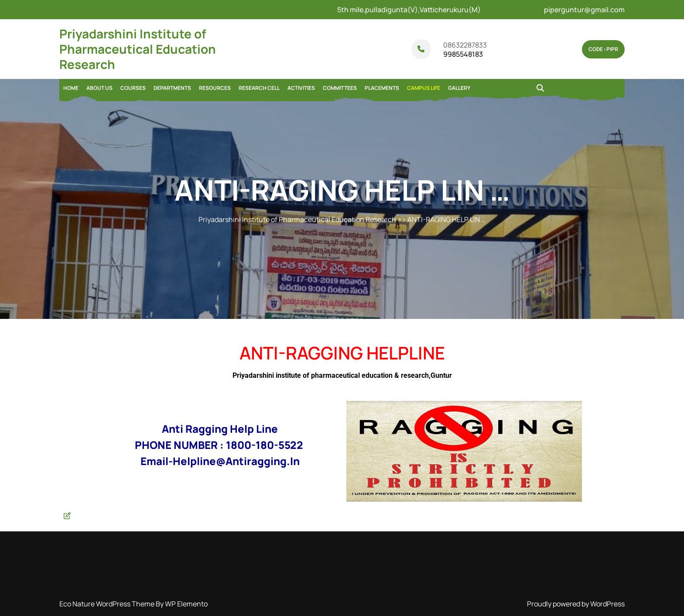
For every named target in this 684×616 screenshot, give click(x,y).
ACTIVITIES (301, 88)
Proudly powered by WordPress (576, 604)
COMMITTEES (340, 88)
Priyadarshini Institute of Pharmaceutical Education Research (138, 49)
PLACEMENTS (382, 88)
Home (71, 88)
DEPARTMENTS (172, 88)
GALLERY (459, 88)
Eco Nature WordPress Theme (108, 604)
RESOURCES (215, 88)
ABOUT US (99, 88)
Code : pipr (603, 49)
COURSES (133, 88)
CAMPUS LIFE (424, 88)
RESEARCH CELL (259, 88)
